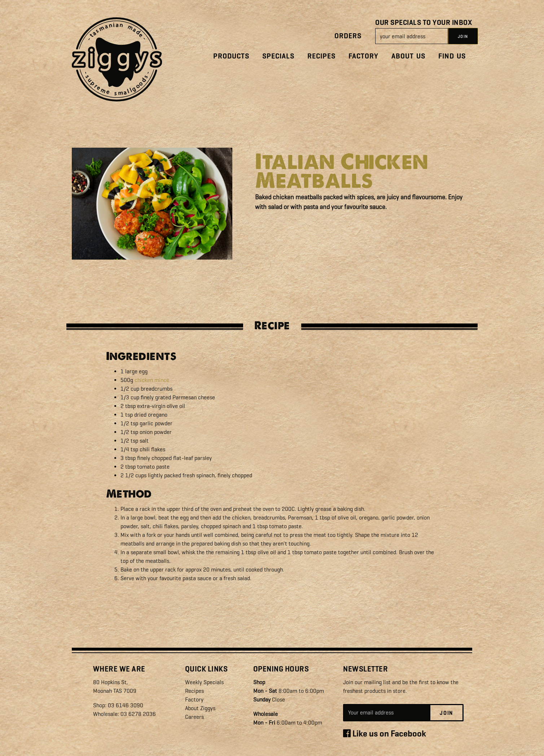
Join (446, 713)
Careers (194, 717)
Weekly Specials (204, 682)
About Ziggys (200, 708)
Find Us (452, 56)
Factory (363, 56)
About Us (408, 56)
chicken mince (152, 380)
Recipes (321, 56)
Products (231, 56)
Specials (278, 56)
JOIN (463, 36)
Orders (348, 36)
